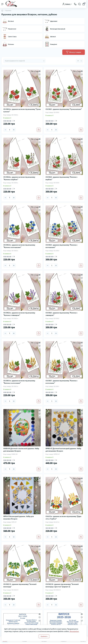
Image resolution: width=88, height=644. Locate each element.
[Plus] (14, 130)
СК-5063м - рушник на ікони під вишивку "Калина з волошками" (19, 246)
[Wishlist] (40, 74)
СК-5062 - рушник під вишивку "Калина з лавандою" (61, 314)
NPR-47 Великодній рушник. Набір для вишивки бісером (19, 518)
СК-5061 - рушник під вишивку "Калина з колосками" (61, 382)
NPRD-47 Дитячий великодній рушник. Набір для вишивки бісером (63, 450)
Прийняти (44, 636)
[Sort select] (24, 61)
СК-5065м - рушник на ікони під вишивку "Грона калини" (22, 110)
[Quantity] (10, 130)
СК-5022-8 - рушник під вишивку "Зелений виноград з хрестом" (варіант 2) (62, 585)
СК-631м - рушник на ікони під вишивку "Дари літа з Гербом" (63, 518)
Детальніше (74, 631)
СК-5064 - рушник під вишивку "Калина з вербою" (61, 178)
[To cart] (39, 130)
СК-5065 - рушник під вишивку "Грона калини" (64, 109)
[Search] (79, 4)
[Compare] (40, 78)
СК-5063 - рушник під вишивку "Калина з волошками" (61, 246)
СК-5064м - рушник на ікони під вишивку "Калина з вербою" (19, 178)
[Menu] (3, 4)
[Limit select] (79, 61)
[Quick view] (40, 71)
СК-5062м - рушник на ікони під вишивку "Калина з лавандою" (19, 314)
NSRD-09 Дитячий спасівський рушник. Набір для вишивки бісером (21, 450)
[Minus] (5, 130)
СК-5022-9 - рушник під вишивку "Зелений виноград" (20, 585)
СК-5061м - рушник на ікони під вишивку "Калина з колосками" (19, 382)
